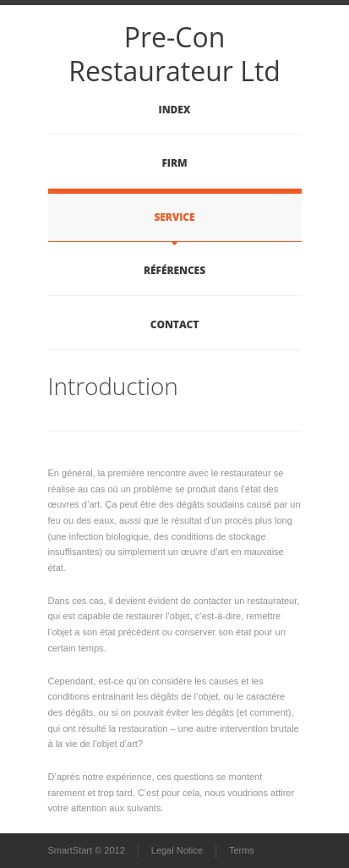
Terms (242, 850)
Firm (174, 163)
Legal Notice (177, 850)
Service (175, 217)
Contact (174, 324)
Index (175, 110)
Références (174, 270)
